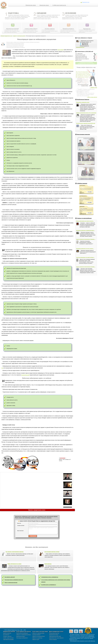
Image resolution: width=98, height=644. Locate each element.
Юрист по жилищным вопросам (11, 583)
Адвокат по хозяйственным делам (23, 635)
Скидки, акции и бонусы (31, 29)
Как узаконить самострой (10, 577)
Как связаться (6, 635)
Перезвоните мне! (86, 2)
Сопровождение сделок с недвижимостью (50, 577)
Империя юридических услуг (4, 5)
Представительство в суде (55, 636)
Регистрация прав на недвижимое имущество (14, 580)
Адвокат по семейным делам (38, 633)
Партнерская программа (8, 640)
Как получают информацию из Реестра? (15, 46)
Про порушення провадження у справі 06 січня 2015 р (86, 210)
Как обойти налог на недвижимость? (49, 585)
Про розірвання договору (86, 189)
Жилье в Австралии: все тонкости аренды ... (85, 221)
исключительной (25, 375)
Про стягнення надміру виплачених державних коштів (85, 199)
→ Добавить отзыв (93, 88)
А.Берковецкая (91, 636)
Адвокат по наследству (37, 638)
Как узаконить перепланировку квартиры (15, 552)
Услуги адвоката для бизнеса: (24, 632)
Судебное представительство (59, 5)
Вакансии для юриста (68, 29)
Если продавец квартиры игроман (52, 552)
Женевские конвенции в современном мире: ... (86, 230)
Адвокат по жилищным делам (19, 36)
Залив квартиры (48, 564)
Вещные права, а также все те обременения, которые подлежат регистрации (23, 42)
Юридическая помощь (54, 635)
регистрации (61, 50)
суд (2, 368)
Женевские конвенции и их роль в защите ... (85, 249)
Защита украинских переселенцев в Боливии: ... (86, 267)
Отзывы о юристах (50, 29)
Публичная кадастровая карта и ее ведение (16, 47)
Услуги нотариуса (53, 640)
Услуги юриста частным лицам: (40, 632)
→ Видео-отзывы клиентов (92, 97)
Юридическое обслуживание (22, 633)
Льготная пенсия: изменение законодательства (86, 123)
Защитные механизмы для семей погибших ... (85, 257)
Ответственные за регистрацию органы (15, 43)
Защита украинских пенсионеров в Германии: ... (86, 239)
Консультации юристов (83, 134)
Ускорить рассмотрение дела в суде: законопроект (86, 113)
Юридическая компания (12, 29)
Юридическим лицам (31, 5)
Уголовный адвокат (36, 635)
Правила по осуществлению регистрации (15, 45)
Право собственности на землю (14, 564)
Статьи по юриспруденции (84, 218)
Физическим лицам (44, 5)
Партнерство (87, 29)
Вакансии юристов (7, 633)
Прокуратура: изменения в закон (83, 102)
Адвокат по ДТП (36, 640)
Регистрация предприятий (22, 638)
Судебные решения (82, 183)
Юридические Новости (83, 99)
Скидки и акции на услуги (8, 638)
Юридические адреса (21, 636)
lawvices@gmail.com (80, 47)
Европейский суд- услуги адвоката (56, 638)
